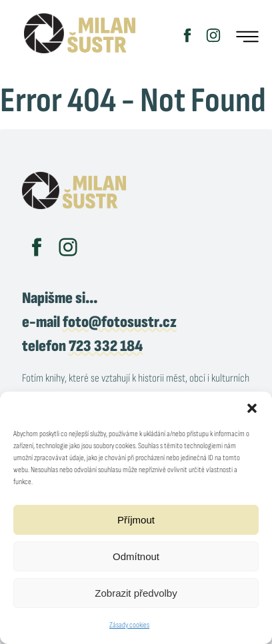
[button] (252, 408)
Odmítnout (136, 556)
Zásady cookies (129, 625)
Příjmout (136, 520)
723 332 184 (106, 346)
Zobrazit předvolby (136, 593)
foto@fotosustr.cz (120, 322)
